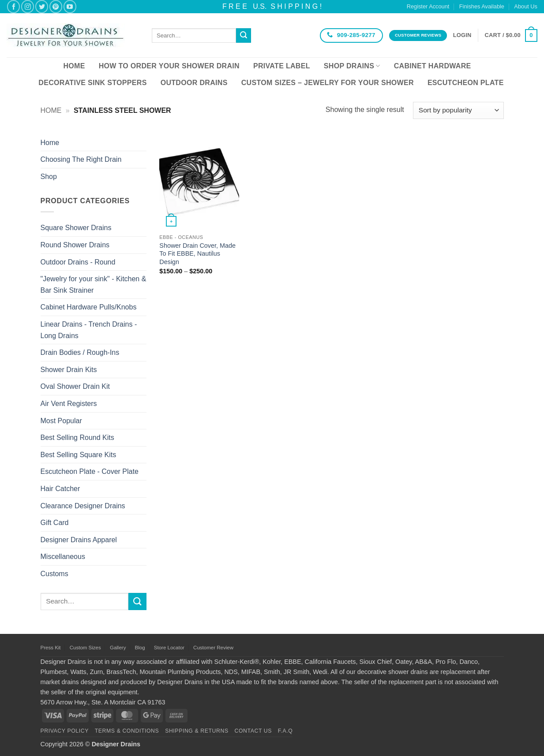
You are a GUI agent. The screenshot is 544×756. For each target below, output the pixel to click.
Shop (49, 177)
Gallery (118, 648)
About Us (526, 6)
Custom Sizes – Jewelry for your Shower (328, 83)
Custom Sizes (85, 648)
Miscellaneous (63, 557)
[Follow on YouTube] (70, 6)
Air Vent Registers (69, 404)
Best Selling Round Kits (77, 438)
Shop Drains (352, 66)
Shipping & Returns (197, 731)
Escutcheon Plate (466, 83)
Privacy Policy (65, 731)
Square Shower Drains (76, 228)
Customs (54, 574)
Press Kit (51, 648)
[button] (462, 35)
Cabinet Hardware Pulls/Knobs (89, 307)
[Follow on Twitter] (42, 6)
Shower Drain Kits (69, 370)
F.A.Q (285, 731)
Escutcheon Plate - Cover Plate (90, 471)
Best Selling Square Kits (79, 455)
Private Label (282, 66)
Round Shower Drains (75, 245)
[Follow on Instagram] (28, 6)
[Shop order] (458, 110)
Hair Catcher (60, 489)
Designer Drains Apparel (79, 540)
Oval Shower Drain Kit (75, 386)
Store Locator (169, 648)
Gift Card (55, 523)
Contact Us (253, 731)
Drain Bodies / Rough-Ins (80, 352)
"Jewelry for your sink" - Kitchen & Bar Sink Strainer (94, 285)
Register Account (428, 6)
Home (74, 66)
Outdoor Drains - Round (78, 262)
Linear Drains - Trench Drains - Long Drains (89, 330)
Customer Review (213, 648)
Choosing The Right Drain (81, 159)
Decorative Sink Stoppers (92, 83)
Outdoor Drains (194, 83)
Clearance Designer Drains (83, 506)
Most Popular (61, 421)
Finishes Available (482, 6)
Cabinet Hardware (433, 66)
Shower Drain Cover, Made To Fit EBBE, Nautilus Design (197, 254)
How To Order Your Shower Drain (169, 66)
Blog (140, 648)
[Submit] (244, 36)
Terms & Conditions (127, 731)
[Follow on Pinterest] (56, 6)
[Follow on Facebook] (13, 6)
